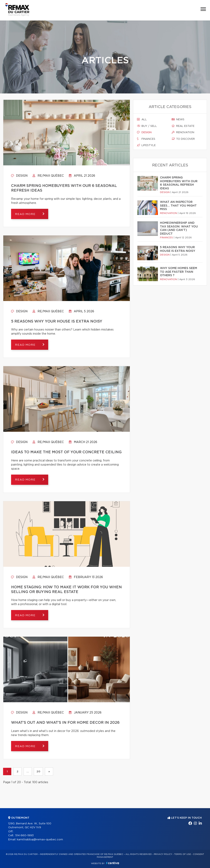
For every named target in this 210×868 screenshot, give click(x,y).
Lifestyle (146, 145)
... (28, 771)
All (142, 119)
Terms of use (183, 854)
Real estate (183, 126)
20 (38, 771)
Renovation (183, 132)
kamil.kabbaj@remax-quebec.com (40, 840)
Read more (26, 214)
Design (19, 176)
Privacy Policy (163, 854)
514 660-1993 (24, 836)
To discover (183, 139)
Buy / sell (147, 126)
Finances (146, 139)
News (178, 119)
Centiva (113, 863)
